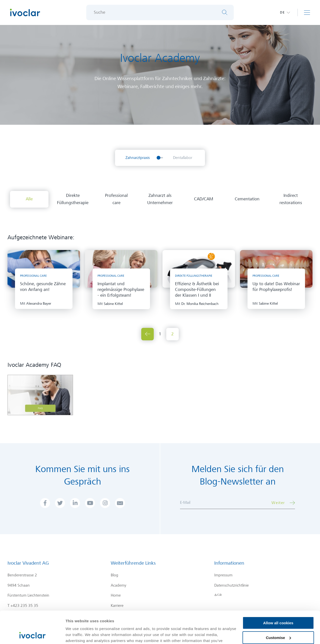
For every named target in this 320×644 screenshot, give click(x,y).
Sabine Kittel (113, 304)
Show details (77, 634)
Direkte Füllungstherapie (73, 199)
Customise (278, 605)
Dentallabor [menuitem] (183, 158)
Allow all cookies (278, 591)
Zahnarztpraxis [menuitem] (138, 158)
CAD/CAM (204, 199)
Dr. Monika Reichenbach (200, 304)
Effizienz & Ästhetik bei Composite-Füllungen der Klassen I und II (197, 290)
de (282, 12)
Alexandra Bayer (39, 303)
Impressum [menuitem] (223, 575)
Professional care (116, 199)
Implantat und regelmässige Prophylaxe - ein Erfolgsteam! (121, 290)
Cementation (247, 199)
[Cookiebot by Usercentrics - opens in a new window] (32, 634)
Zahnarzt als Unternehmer (160, 199)
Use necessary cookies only (278, 620)
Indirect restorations (291, 199)
